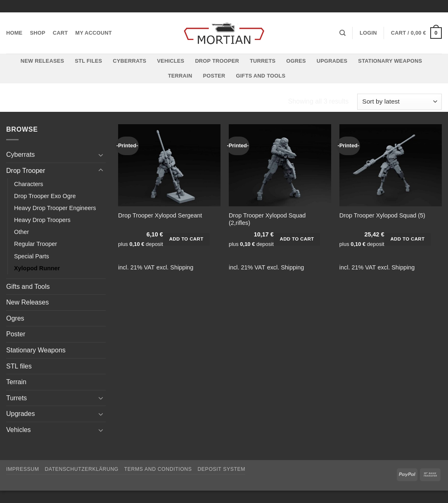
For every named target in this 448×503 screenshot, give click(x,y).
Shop (37, 33)
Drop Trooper (217, 61)
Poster (214, 76)
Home (14, 33)
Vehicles (171, 61)
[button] (368, 33)
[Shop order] (399, 102)
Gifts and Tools (261, 76)
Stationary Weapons (390, 61)
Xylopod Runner (37, 268)
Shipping (182, 267)
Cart (60, 33)
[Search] (343, 33)
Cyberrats (129, 61)
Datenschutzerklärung (82, 469)
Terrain (180, 76)
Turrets (263, 61)
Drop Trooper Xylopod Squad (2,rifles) (267, 219)
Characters (28, 184)
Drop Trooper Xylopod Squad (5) (382, 215)
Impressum (23, 469)
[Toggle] (101, 155)
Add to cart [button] (186, 239)
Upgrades (332, 61)
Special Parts (32, 256)
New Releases (42, 61)
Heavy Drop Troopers (42, 220)
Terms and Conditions (158, 469)
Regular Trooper (36, 244)
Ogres (296, 61)
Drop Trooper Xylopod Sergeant (160, 215)
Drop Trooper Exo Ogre (45, 196)
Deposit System (221, 469)
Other (21, 232)
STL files (88, 61)
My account (94, 33)
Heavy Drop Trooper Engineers (55, 208)
